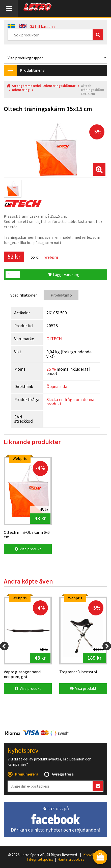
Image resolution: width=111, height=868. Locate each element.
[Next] (107, 646)
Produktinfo (61, 295)
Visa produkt (28, 549)
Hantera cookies (71, 859)
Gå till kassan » (42, 26)
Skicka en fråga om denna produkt (70, 402)
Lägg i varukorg (64, 274)
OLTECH (54, 339)
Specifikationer (24, 295)
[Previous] (4, 646)
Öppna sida (57, 387)
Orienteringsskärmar (59, 86)
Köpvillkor (91, 855)
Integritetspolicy (40, 859)
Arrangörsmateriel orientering (26, 88)
